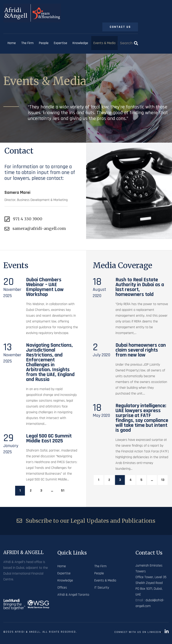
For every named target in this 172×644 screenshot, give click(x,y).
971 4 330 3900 (23, 219)
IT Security (102, 588)
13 (163, 480)
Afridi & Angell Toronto (73, 595)
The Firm (27, 43)
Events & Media (104, 43)
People (44, 43)
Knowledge (80, 43)
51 (63, 491)
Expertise (61, 43)
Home (12, 43)
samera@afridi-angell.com (35, 229)
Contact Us (120, 27)
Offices (62, 588)
